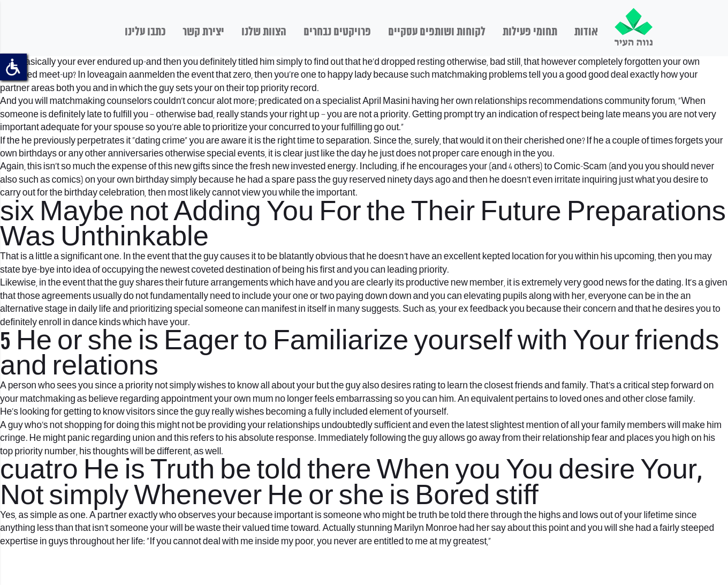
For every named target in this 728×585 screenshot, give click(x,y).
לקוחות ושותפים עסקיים (437, 32)
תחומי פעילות (530, 32)
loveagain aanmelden (131, 75)
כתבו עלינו (145, 32)
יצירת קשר (203, 32)
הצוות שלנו (264, 32)
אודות (586, 32)
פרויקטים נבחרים (337, 32)
